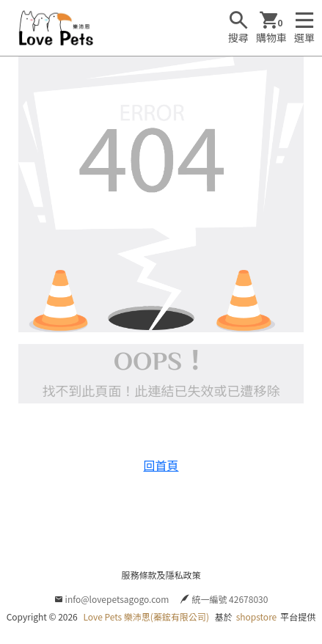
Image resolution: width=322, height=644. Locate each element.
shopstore (257, 616)
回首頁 (161, 465)
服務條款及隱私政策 (161, 575)
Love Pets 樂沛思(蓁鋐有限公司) (146, 616)
